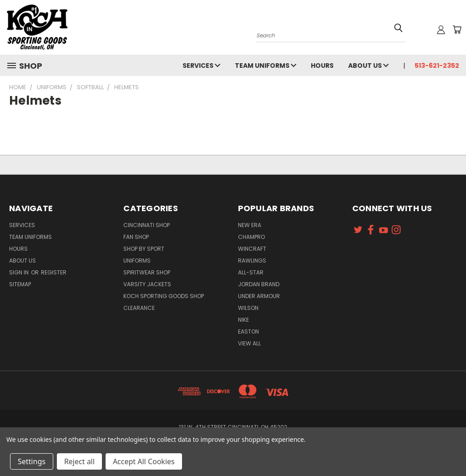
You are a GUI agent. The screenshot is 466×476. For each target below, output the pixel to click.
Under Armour (259, 296)
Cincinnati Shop (147, 225)
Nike (243, 320)
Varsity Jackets (147, 284)
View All (249, 343)
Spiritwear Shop (147, 272)
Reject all (79, 461)
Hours (322, 66)
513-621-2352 (437, 66)
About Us (368, 66)
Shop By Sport (144, 249)
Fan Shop (136, 237)
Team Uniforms (266, 66)
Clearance (139, 308)
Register (54, 272)
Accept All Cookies (144, 461)
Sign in (20, 272)
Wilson (248, 308)
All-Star (251, 272)
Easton (248, 332)
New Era (250, 225)
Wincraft (252, 249)
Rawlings (252, 261)
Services (201, 66)
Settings (32, 461)
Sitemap (20, 284)
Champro (251, 237)
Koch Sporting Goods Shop (164, 296)
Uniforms (137, 261)
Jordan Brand (259, 284)
